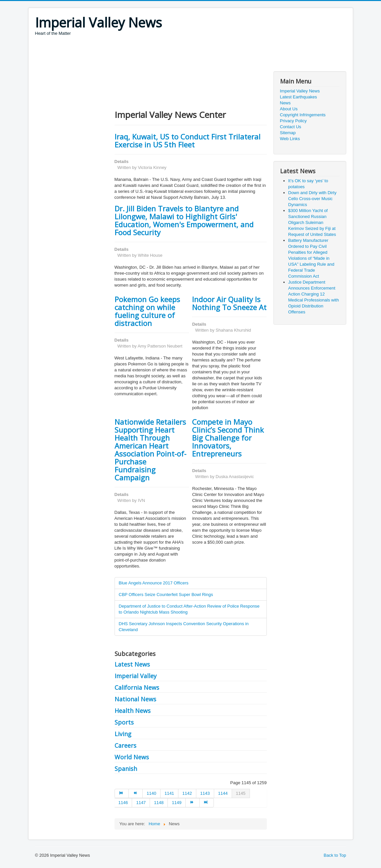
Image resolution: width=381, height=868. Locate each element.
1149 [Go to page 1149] (177, 803)
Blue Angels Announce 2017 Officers (154, 583)
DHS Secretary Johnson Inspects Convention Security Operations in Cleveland (184, 627)
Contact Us (291, 127)
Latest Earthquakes (299, 97)
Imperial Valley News (300, 91)
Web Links (290, 139)
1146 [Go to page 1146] (123, 803)
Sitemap (288, 133)
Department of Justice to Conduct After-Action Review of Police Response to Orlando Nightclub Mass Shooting (189, 609)
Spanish (126, 769)
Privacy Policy (293, 121)
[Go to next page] (193, 803)
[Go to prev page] (136, 793)
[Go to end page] (207, 803)
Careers (125, 745)
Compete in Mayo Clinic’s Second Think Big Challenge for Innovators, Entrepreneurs (228, 438)
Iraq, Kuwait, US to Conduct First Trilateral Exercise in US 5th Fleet (188, 140)
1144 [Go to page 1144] (223, 793)
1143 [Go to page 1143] (205, 793)
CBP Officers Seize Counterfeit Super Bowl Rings (166, 595)
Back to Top (335, 855)
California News (137, 687)
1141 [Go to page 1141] (169, 793)
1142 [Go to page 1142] (187, 793)
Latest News (132, 664)
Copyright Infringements (303, 115)
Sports (124, 722)
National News (135, 699)
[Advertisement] (156, 55)
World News (132, 757)
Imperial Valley (136, 676)
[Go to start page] (122, 793)
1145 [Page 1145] (241, 793)
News (286, 103)
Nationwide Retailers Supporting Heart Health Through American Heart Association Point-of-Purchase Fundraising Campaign (150, 450)
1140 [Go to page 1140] (151, 793)
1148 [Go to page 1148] (159, 803)
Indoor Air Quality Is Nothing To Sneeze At (229, 303)
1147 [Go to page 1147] (141, 803)
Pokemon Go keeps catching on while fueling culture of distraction (147, 311)
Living (123, 734)
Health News (133, 711)
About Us (289, 109)
